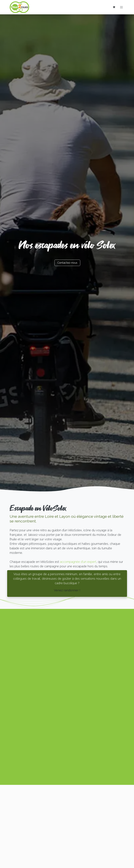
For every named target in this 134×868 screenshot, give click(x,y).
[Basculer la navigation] (121, 7)
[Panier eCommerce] (114, 7)
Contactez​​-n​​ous (67, 263)
